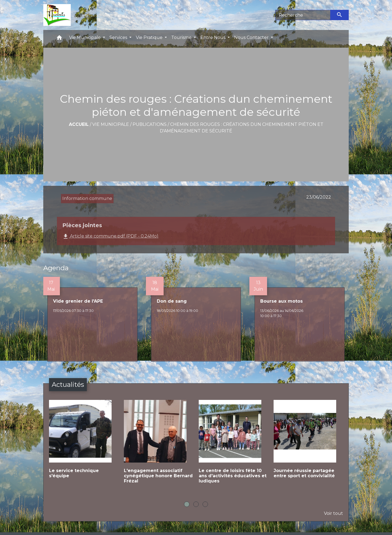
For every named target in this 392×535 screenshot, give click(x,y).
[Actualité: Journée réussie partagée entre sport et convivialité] (308, 443)
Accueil (79, 124)
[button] (59, 39)
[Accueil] (57, 15)
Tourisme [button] (182, 37)
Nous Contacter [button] (252, 37)
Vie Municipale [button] (85, 37)
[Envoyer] (340, 15)
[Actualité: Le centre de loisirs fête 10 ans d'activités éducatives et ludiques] (233, 446)
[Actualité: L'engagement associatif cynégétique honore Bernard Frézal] (159, 446)
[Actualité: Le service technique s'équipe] (84, 443)
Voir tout (339, 369)
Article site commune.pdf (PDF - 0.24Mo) (110, 236)
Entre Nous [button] (213, 37)
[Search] (303, 15)
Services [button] (119, 37)
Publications (150, 124)
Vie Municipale (111, 124)
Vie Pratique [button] (150, 37)
